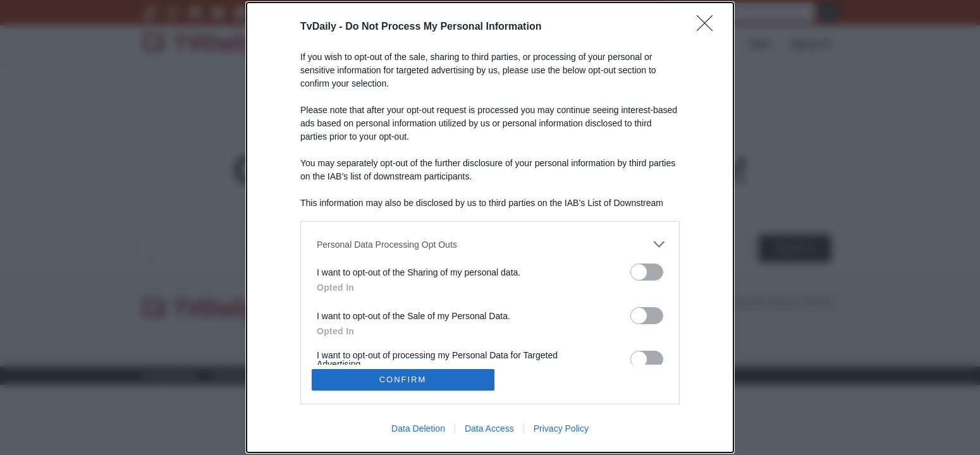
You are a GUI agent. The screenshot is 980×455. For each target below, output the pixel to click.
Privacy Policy (561, 428)
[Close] (709, 27)
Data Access (489, 428)
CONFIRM (403, 379)
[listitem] (490, 244)
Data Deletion (418, 428)
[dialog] (490, 227)
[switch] (647, 272)
